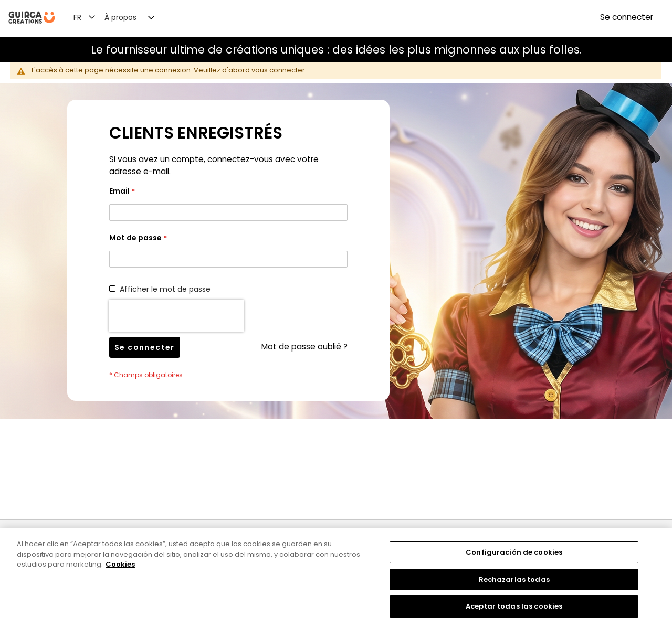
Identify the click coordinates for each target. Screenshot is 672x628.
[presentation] (176, 316)
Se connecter (627, 17)
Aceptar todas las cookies (514, 606)
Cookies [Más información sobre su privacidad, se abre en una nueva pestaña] (120, 564)
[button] (91, 17)
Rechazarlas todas (514, 579)
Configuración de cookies (514, 552)
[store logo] (32, 18)
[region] (336, 578)
